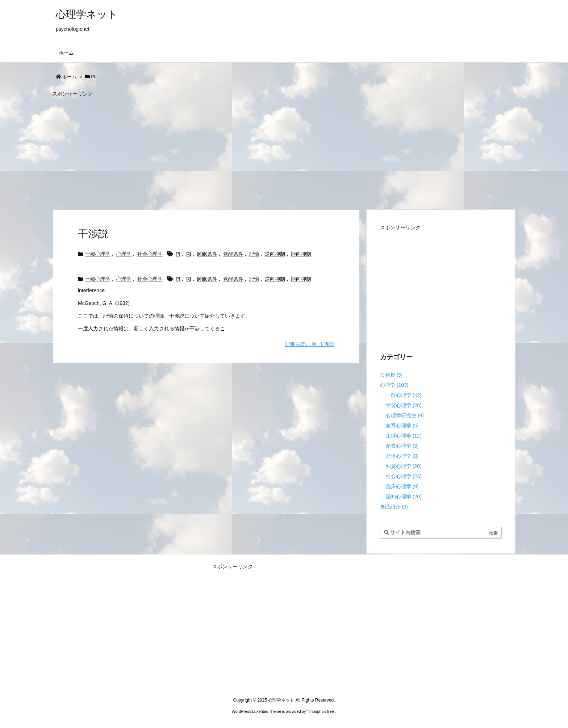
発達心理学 (402, 456)
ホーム (69, 77)
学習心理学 (404, 405)
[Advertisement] (270, 150)
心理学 (124, 254)
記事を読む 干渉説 (310, 344)
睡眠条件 (207, 254)
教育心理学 (402, 426)
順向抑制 (301, 254)
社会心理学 (150, 254)
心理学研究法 (405, 415)
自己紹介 (394, 507)
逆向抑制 (275, 254)
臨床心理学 (402, 486)
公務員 (391, 375)
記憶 (254, 254)
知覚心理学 (404, 466)
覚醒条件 (233, 254)
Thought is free (321, 711)
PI (178, 254)
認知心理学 (404, 497)
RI (189, 254)
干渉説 (93, 234)
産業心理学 (402, 446)
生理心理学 (404, 436)
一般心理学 (98, 254)
